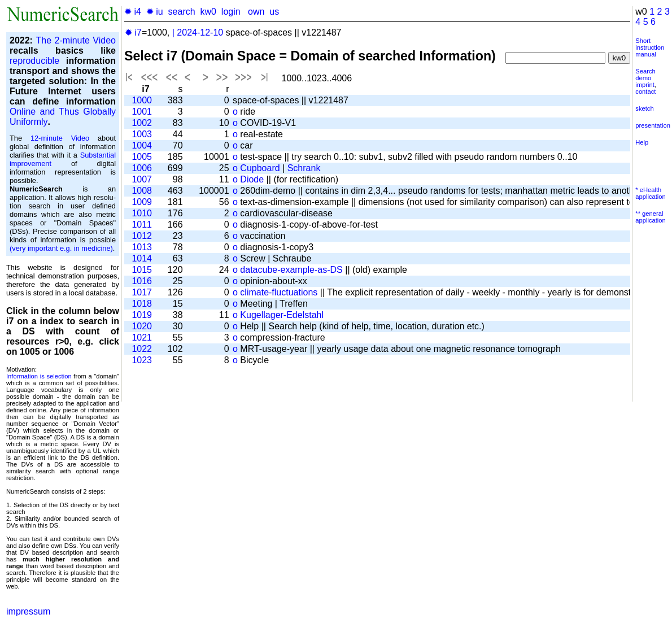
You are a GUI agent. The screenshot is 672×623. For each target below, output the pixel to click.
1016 (142, 281)
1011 (142, 225)
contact (645, 92)
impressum (28, 611)
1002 (142, 123)
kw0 (208, 12)
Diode (252, 179)
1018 (142, 304)
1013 (142, 247)
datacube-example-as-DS (291, 270)
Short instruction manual (650, 47)
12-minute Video (60, 138)
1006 (142, 168)
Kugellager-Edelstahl (282, 315)
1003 (142, 134)
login (231, 12)
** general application (651, 217)
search (182, 12)
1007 (142, 179)
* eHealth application (651, 193)
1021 (142, 337)
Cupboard (260, 168)
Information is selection (39, 376)
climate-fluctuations (279, 292)
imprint (645, 85)
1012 (142, 236)
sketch (644, 108)
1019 (142, 315)
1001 (142, 112)
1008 (142, 191)
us (274, 12)
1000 (142, 100)
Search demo (645, 75)
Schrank (304, 168)
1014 (142, 258)
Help (642, 142)
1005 (142, 157)
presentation (653, 125)
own (256, 12)
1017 (142, 292)
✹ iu (155, 12)
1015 (142, 270)
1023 (142, 360)
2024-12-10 (200, 32)
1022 (142, 349)
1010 (142, 213)
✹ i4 (133, 12)
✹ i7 (133, 32)
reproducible (34, 61)
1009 (142, 202)
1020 (142, 326)
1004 (142, 145)
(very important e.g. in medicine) (61, 248)
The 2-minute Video (76, 40)
